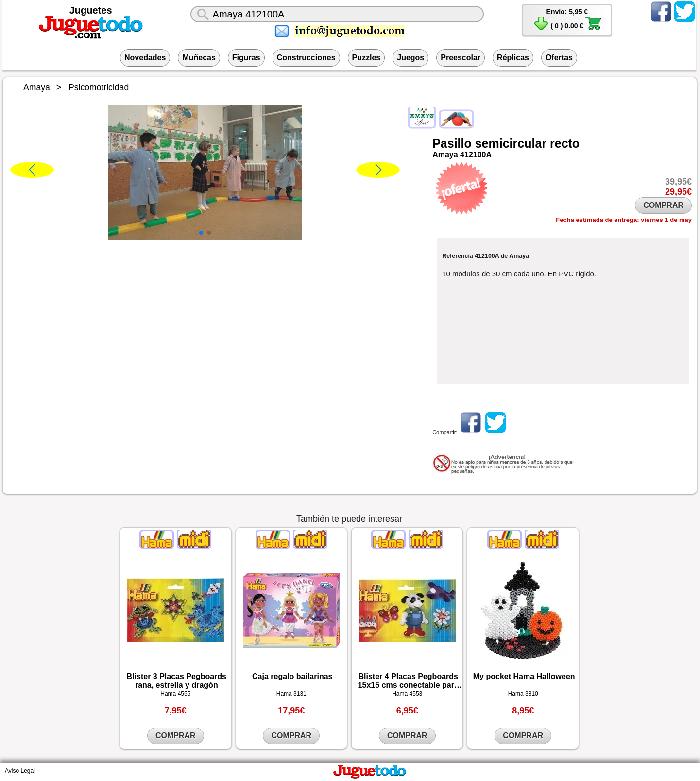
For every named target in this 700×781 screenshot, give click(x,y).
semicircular (511, 143)
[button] (201, 233)
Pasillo (452, 143)
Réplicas (513, 58)
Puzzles (367, 58)
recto (565, 143)
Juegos (410, 58)
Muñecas (199, 58)
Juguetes (91, 10)
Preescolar (461, 58)
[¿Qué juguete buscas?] (337, 14)
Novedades (145, 58)
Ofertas (559, 58)
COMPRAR (663, 205)
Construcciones (306, 58)
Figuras (246, 58)
